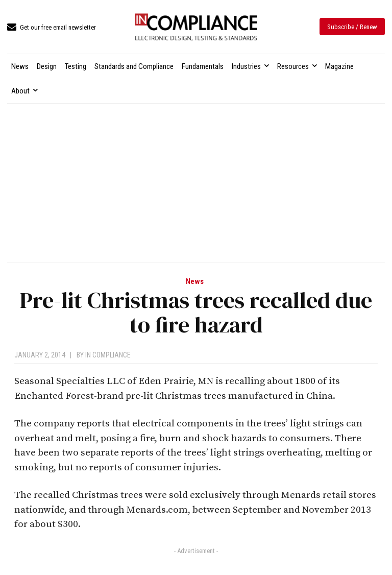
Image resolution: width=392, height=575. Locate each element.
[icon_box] (52, 28)
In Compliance (108, 355)
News (195, 282)
